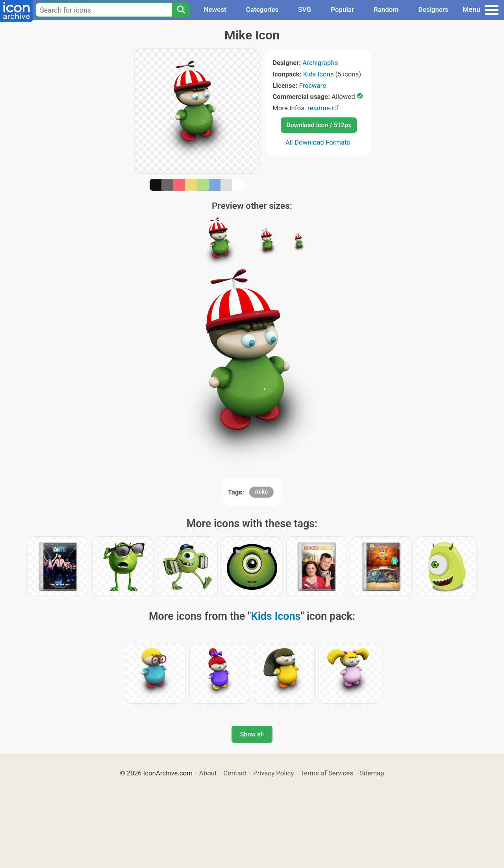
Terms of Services (327, 773)
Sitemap (372, 773)
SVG (305, 9)
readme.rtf (323, 108)
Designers (433, 9)
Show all (252, 734)
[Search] (181, 10)
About (208, 773)
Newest (215, 9)
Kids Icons (319, 74)
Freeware (312, 85)
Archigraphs (320, 63)
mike (262, 492)
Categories (262, 9)
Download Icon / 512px (319, 125)
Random (386, 9)
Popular (342, 9)
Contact (235, 773)
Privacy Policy (273, 773)
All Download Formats (318, 142)
